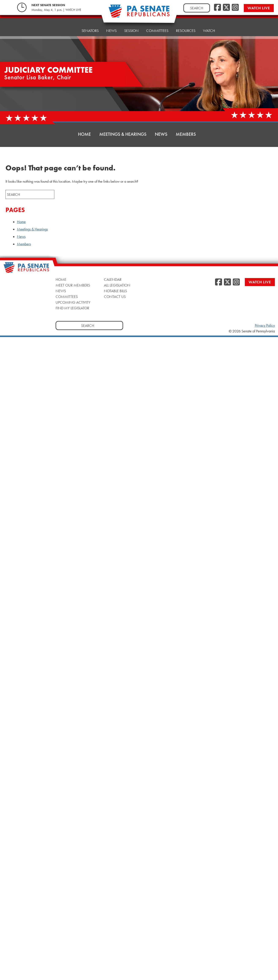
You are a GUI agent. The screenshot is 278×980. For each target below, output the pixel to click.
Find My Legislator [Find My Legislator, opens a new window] (72, 308)
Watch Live (259, 8)
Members (186, 134)
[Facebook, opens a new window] (217, 8)
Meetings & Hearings (123, 134)
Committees (67, 297)
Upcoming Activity (73, 302)
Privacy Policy (265, 325)
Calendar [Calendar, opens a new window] (113, 279)
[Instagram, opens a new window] (235, 8)
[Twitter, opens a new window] (226, 8)
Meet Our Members (73, 285)
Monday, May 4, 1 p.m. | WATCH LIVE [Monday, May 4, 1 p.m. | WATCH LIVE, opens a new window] (56, 10)
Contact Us (115, 297)
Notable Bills (115, 291)
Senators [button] (90, 24)
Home (69, 25)
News (161, 134)
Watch (209, 18)
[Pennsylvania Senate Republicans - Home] (139, 13)
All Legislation (117, 285)
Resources (186, 19)
